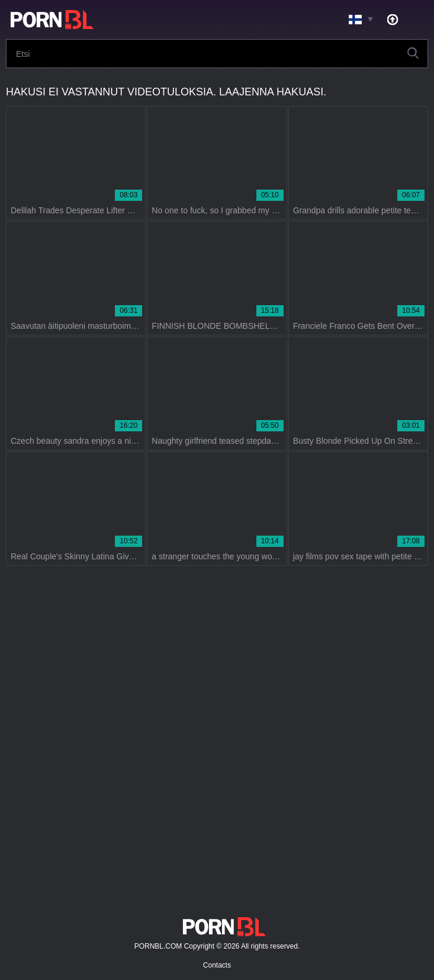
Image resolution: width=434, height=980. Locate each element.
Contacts (217, 965)
